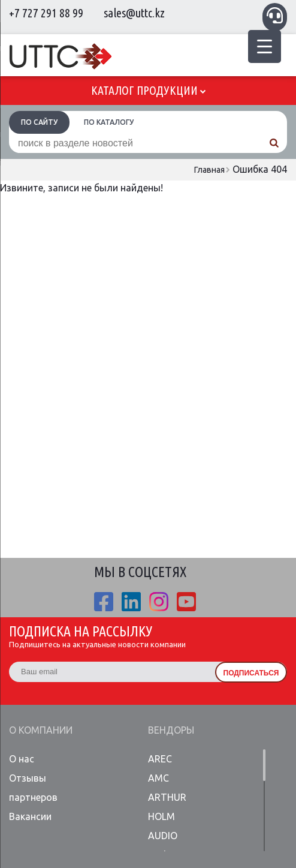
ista (159, 602)
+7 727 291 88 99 (46, 13)
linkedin (131, 602)
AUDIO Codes (163, 845)
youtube (186, 602)
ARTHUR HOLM (167, 807)
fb (104, 602)
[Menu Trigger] (265, 46)
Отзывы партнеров (33, 788)
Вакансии (30, 816)
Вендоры (171, 730)
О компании (41, 730)
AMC (158, 778)
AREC (160, 759)
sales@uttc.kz (134, 13)
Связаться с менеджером (275, 15)
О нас (22, 759)
